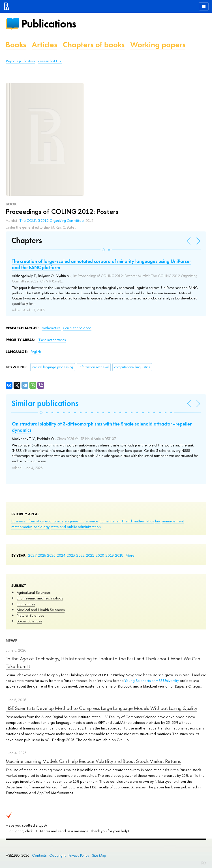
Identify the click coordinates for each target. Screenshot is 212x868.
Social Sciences (29, 621)
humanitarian (110, 521)
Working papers (158, 45)
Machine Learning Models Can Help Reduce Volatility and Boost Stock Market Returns (93, 761)
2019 (110, 555)
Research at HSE (50, 61)
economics (54, 521)
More (130, 555)
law (158, 521)
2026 (42, 555)
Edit (204, 863)
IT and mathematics (138, 521)
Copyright (57, 855)
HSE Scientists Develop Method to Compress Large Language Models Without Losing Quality (101, 708)
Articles (44, 45)
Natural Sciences (30, 615)
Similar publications (45, 403)
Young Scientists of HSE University (152, 680)
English (36, 352)
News (12, 641)
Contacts (39, 855)
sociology (42, 527)
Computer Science (77, 328)
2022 (81, 555)
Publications (49, 24)
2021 (90, 555)
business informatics (27, 521)
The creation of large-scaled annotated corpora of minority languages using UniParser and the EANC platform (101, 264)
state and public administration (76, 527)
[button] (103, 250)
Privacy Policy (79, 855)
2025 (51, 555)
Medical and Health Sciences (41, 610)
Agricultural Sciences (34, 592)
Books (16, 45)
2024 (61, 555)
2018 (119, 555)
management (173, 521)
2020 (100, 555)
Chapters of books (94, 45)
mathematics (22, 527)
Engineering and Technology (40, 598)
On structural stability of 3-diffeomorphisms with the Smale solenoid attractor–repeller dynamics (102, 427)
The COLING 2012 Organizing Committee (52, 221)
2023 (71, 555)
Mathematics (51, 328)
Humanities (26, 604)
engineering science (81, 521)
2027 (32, 555)
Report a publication (20, 61)
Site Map (99, 855)
